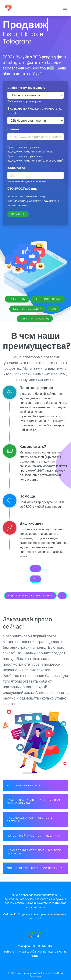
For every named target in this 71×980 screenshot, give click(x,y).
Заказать (18, 214)
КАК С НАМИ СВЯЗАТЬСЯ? (24, 785)
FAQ (54, 309)
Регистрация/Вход (35, 319)
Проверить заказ (48, 299)
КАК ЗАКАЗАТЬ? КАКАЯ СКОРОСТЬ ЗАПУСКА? (30, 820)
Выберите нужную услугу (26, 88)
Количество (16, 168)
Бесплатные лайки (27, 309)
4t (35, 579)
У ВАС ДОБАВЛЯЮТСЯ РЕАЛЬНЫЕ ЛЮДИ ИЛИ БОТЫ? (34, 852)
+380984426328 (42, 946)
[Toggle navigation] (65, 8)
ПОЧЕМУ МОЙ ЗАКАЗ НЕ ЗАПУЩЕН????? (34, 836)
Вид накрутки (34, 111)
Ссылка (13, 129)
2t (35, 568)
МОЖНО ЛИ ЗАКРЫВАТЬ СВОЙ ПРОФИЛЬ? (35, 868)
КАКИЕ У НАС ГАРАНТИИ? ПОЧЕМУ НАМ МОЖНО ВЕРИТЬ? (34, 802)
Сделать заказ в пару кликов (30, 596)
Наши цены (17, 299)
